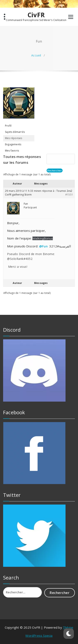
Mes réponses (14, 138)
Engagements (13, 144)
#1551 (69, 195)
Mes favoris (12, 151)
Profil (8, 126)
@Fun (43, 246)
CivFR (36, 15)
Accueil (36, 55)
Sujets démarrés (15, 132)
